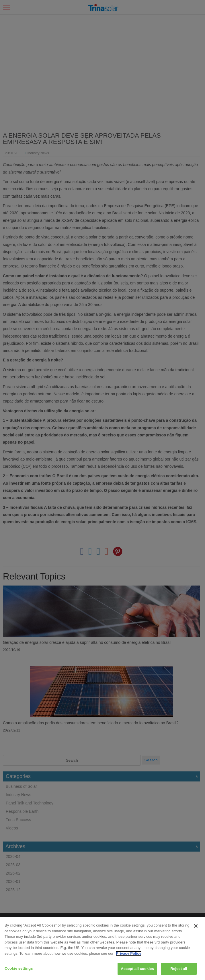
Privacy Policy (128, 953)
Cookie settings (19, 968)
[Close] (196, 926)
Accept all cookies (137, 969)
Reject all (179, 969)
